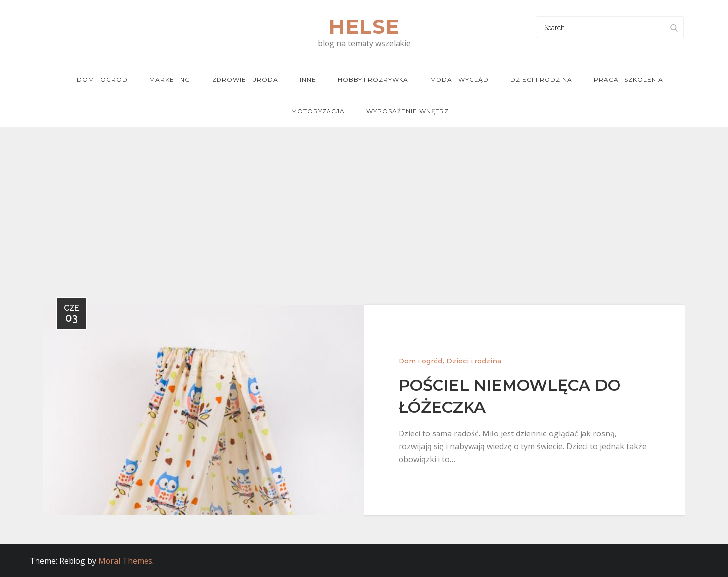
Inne (308, 80)
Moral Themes (125, 561)
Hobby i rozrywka (373, 80)
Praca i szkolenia (629, 80)
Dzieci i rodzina (541, 80)
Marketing (170, 80)
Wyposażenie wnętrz (408, 111)
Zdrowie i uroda (245, 80)
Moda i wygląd (459, 80)
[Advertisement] (364, 201)
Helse (364, 26)
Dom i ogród (102, 80)
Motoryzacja (318, 111)
